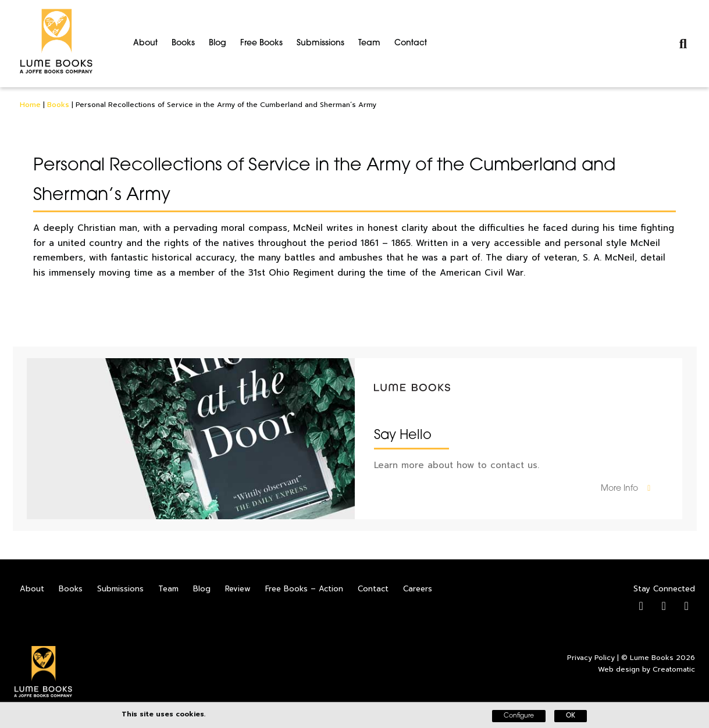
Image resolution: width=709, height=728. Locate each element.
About (145, 43)
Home (30, 105)
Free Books (261, 43)
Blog (218, 43)
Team (369, 43)
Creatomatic (674, 669)
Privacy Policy (591, 658)
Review (238, 589)
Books (183, 43)
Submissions (320, 43)
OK (571, 716)
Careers (418, 589)
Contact (411, 43)
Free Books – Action (304, 589)
